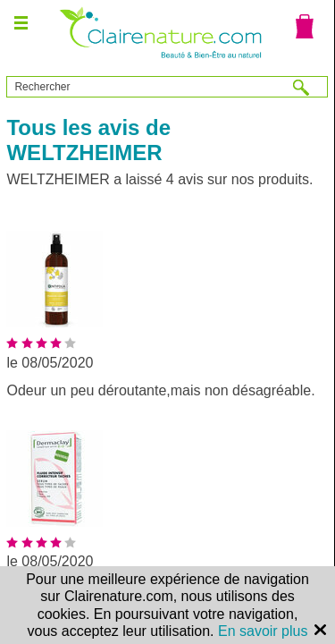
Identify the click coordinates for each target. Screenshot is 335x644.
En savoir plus (263, 631)
